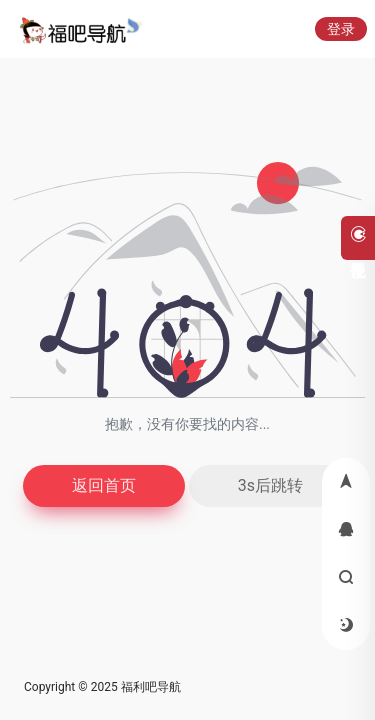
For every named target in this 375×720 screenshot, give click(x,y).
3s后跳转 (270, 485)
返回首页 (104, 485)
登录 (341, 29)
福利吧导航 (151, 687)
